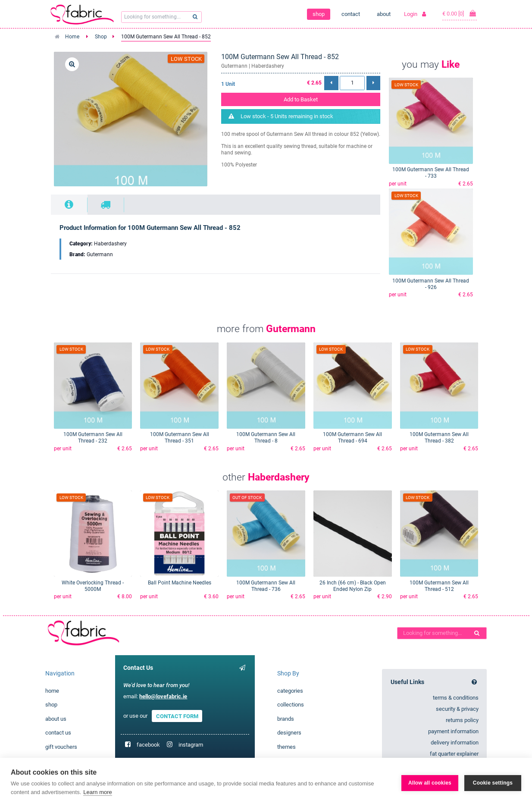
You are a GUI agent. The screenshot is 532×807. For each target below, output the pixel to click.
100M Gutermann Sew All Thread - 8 (266, 438)
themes (286, 747)
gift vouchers (61, 747)
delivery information (455, 743)
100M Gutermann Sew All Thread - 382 (439, 438)
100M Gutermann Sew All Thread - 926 (431, 284)
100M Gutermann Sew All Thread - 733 (431, 173)
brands (286, 719)
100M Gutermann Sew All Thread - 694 (352, 438)
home (52, 691)
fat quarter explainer (454, 754)
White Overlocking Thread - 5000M (93, 586)
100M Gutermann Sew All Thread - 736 (266, 586)
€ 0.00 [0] (460, 13)
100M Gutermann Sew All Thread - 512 (439, 586)
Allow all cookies (430, 782)
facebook (148, 745)
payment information (453, 731)
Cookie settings (493, 782)
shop (319, 14)
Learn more (97, 792)
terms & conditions (456, 698)
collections (291, 705)
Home (72, 37)
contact (351, 14)
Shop (101, 37)
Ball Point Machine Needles (180, 583)
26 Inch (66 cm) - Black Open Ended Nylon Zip (353, 586)
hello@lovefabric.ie (163, 696)
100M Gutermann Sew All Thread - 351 (180, 438)
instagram (191, 745)
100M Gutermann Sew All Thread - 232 (93, 438)
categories (290, 691)
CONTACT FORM (177, 716)
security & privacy (457, 709)
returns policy (462, 720)
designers (289, 733)
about (384, 14)
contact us (58, 733)
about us (56, 719)
